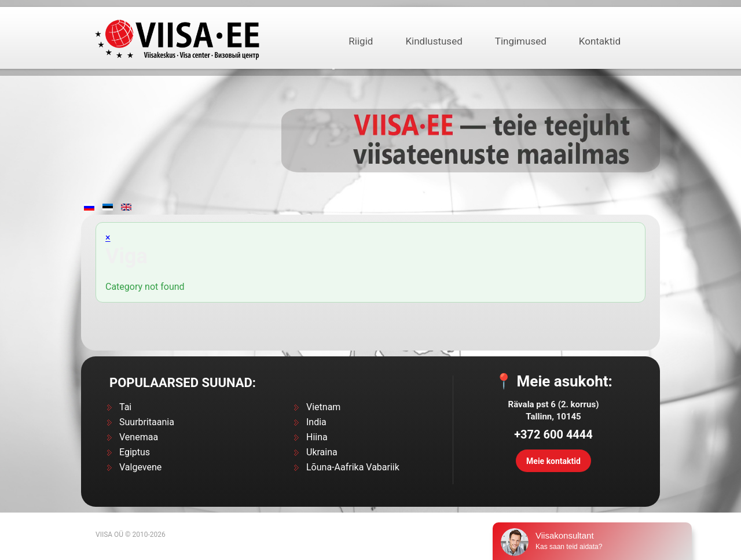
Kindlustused (434, 41)
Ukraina (322, 452)
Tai (125, 407)
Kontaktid (600, 41)
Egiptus (135, 452)
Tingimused (521, 41)
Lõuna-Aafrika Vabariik (353, 467)
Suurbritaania (147, 422)
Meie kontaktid (553, 461)
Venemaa (139, 437)
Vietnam (323, 407)
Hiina (317, 437)
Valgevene (140, 467)
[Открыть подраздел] (333, 68)
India (316, 422)
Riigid (361, 41)
